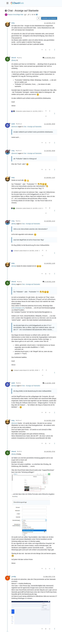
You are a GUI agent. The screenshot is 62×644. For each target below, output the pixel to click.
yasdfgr (14, 577)
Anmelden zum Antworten (49, 18)
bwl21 (13, 124)
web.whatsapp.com (18, 308)
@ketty (14, 60)
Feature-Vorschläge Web (16, 15)
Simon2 (14, 58)
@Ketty (19, 58)
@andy (14, 386)
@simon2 (14, 127)
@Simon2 (19, 124)
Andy (13, 151)
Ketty (13, 23)
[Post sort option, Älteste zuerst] (39, 18)
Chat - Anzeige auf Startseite (32, 127)
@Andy (14, 266)
